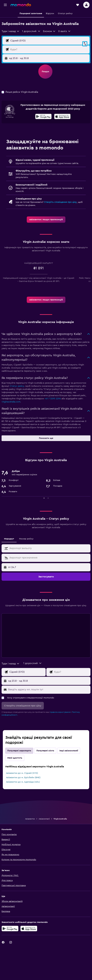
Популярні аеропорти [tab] (19, 751)
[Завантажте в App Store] (62, 117)
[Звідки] (49, 41)
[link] (46, 220)
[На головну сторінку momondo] (21, 5)
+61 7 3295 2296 (53, 399)
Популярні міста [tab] (45, 751)
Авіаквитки (30, 819)
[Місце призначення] (49, 49)
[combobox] (11, 31)
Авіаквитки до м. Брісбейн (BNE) (23, 778)
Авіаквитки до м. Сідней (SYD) (22, 773)
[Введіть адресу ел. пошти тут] (49, 689)
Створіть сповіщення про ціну (60, 202)
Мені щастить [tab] (15, 758)
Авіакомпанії (44, 819)
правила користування (60, 712)
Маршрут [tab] (9, 539)
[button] (5, 5)
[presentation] (62, 116)
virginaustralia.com (11, 402)
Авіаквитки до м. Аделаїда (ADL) (23, 782)
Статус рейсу (17, 386)
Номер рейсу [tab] (26, 539)
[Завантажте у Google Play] (43, 117)
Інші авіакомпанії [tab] (69, 751)
